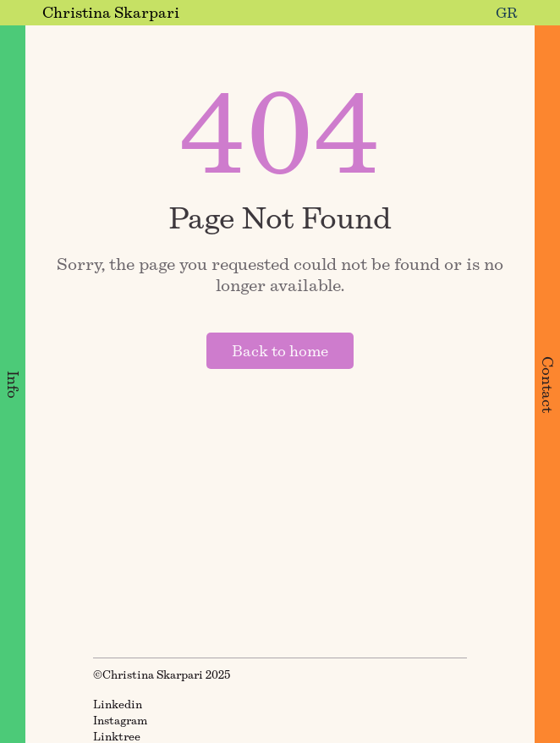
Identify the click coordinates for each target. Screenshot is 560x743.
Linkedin (118, 704)
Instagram (120, 721)
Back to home (280, 351)
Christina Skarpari (111, 12)
